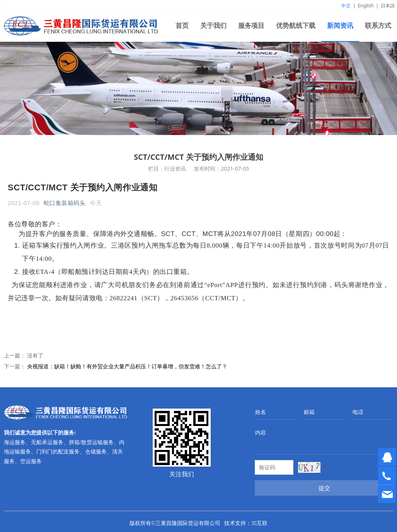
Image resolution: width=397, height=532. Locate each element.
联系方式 (378, 26)
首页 (182, 26)
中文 (346, 6)
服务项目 (251, 26)
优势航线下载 (296, 26)
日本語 (388, 6)
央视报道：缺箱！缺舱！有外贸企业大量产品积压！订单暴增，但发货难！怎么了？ (127, 366)
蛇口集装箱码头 (65, 203)
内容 (261, 432)
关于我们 (213, 26)
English (366, 6)
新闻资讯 (340, 26)
